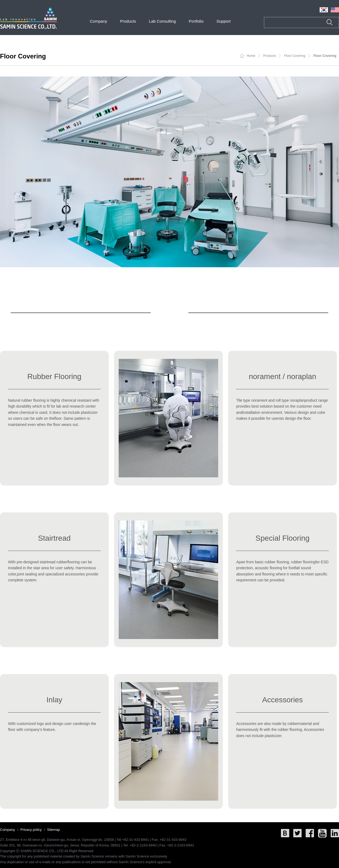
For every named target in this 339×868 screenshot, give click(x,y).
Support (224, 21)
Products (128, 21)
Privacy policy (31, 830)
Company (98, 21)
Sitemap (54, 830)
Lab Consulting (162, 21)
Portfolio (196, 21)
